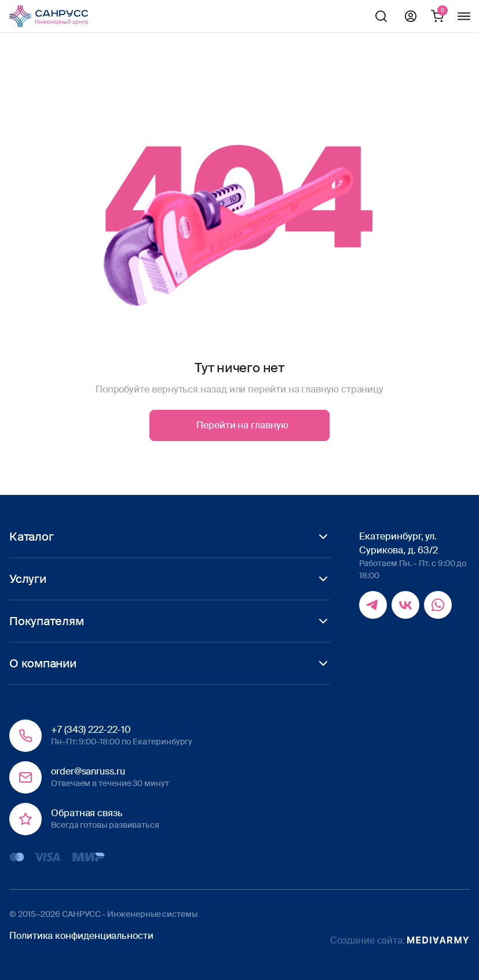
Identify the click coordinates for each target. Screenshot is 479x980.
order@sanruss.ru (88, 771)
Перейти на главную (242, 425)
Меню (464, 16)
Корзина (437, 16)
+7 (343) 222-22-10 (91, 730)
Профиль (411, 16)
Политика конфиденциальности (81, 936)
